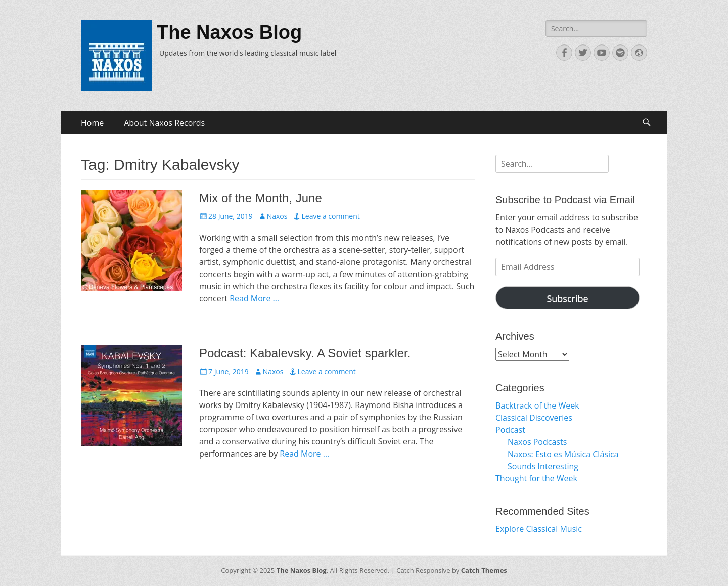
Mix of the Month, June (261, 198)
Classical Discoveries (534, 418)
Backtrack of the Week (537, 405)
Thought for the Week (536, 478)
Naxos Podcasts (537, 442)
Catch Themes (484, 570)
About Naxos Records (164, 123)
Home (92, 123)
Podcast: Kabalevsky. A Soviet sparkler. (305, 353)
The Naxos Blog (229, 32)
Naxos (277, 216)
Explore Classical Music (539, 529)
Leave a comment (330, 216)
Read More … (254, 298)
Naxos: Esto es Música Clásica (563, 454)
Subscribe (567, 298)
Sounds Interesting (543, 466)
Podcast (510, 430)
